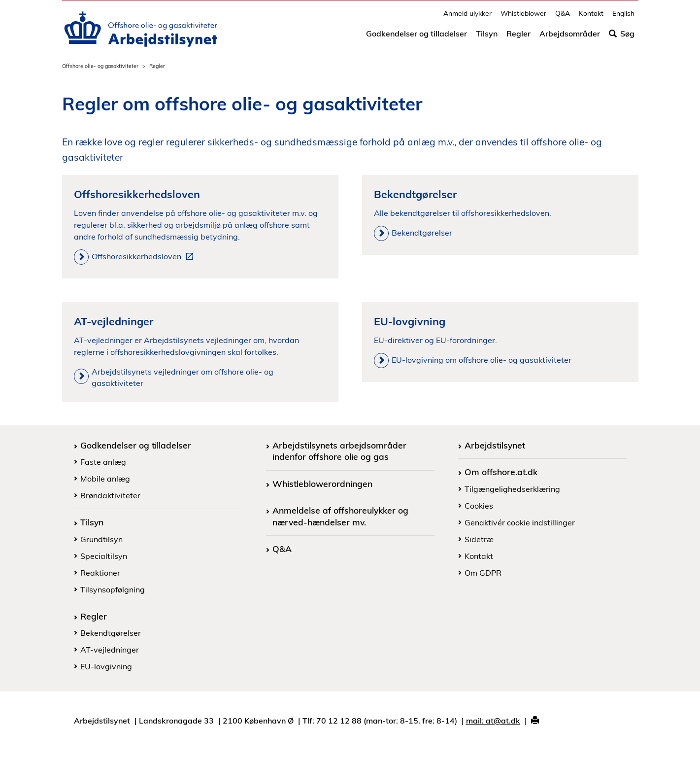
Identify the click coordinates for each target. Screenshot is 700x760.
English (623, 17)
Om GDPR (483, 573)
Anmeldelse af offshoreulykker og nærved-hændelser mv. (340, 516)
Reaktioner (100, 573)
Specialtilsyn (104, 556)
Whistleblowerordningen (322, 484)
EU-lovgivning (106, 666)
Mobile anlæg (105, 479)
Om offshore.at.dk (501, 472)
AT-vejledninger (110, 650)
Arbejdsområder (570, 38)
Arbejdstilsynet (495, 445)
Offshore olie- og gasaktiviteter (100, 66)
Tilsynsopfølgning (113, 589)
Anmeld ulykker (467, 17)
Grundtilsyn (101, 539)
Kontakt (591, 17)
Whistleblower (523, 17)
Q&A (563, 17)
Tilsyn (487, 38)
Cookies (479, 506)
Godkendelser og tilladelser (417, 38)
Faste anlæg (103, 462)
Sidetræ (479, 539)
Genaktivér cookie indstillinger (520, 522)
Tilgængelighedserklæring (512, 489)
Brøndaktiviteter (110, 495)
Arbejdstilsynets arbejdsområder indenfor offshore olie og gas (339, 451)
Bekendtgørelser (111, 633)
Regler (518, 38)
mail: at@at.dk (493, 721)
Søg (622, 38)
